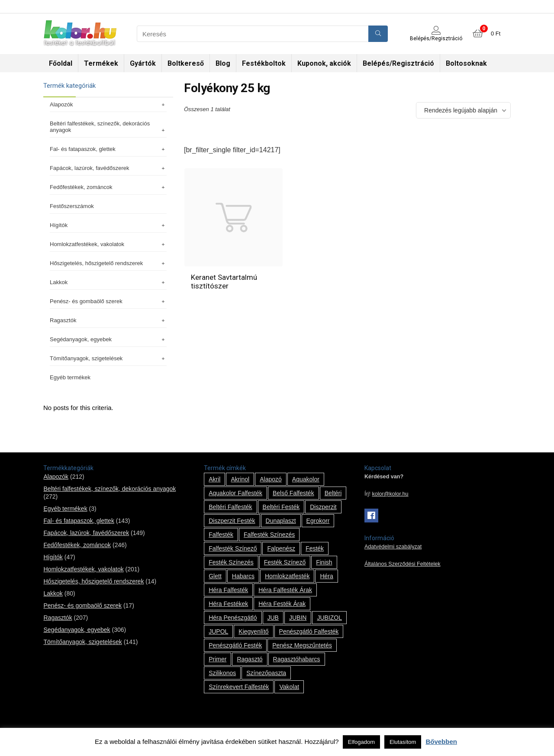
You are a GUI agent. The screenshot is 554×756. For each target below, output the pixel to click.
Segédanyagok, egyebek (108, 339)
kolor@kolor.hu (390, 494)
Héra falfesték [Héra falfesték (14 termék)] (228, 590)
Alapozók (108, 104)
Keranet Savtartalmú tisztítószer (224, 282)
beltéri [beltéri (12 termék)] (333, 493)
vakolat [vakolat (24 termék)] (289, 687)
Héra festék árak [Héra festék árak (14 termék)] (282, 604)
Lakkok (108, 282)
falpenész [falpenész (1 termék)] (281, 548)
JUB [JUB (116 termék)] (273, 618)
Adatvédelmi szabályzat (393, 547)
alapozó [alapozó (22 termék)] (271, 479)
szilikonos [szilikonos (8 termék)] (222, 673)
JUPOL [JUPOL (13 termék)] (218, 631)
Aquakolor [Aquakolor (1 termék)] (306, 479)
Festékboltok (264, 63)
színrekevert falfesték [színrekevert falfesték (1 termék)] (239, 687)
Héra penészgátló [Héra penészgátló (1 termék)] (233, 618)
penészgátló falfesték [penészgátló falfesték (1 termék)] (309, 631)
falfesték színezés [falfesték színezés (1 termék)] (269, 535)
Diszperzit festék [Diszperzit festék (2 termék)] (232, 521)
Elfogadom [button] (361, 742)
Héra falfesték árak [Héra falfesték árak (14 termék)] (285, 590)
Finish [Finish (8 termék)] (324, 562)
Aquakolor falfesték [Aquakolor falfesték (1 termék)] (235, 493)
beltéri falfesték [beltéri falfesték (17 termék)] (230, 507)
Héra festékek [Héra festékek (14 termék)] (228, 604)
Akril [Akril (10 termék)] (214, 479)
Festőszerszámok (72, 206)
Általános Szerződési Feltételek (403, 564)
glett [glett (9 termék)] (215, 576)
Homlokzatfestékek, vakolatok (108, 244)
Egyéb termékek (70, 377)
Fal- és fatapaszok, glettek (108, 149)
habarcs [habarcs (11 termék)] (243, 576)
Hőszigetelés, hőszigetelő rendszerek (108, 263)
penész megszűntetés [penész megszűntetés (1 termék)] (302, 645)
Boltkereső (186, 63)
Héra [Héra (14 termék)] (326, 576)
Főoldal (61, 63)
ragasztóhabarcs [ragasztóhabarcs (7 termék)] (297, 659)
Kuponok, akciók (324, 63)
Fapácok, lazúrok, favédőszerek (108, 168)
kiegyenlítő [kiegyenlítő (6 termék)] (253, 631)
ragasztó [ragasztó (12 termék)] (250, 659)
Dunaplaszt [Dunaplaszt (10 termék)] (281, 521)
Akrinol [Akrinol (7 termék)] (240, 479)
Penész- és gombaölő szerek (108, 301)
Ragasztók (108, 320)
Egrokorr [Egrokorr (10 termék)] (318, 521)
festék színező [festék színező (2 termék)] (285, 562)
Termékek (101, 63)
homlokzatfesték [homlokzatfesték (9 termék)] (287, 576)
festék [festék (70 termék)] (315, 548)
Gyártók (143, 63)
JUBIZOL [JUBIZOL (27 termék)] (329, 618)
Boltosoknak (466, 63)
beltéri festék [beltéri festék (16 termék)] (281, 507)
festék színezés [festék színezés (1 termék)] (231, 562)
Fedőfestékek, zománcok (108, 187)
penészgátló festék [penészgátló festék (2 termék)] (235, 645)
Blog (223, 63)
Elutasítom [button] (403, 742)
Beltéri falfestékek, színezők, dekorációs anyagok (108, 127)
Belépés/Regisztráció (398, 63)
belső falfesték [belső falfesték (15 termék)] (293, 493)
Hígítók (108, 225)
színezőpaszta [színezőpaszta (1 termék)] (266, 673)
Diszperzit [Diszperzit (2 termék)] (323, 507)
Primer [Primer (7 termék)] (217, 659)
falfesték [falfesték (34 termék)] (221, 535)
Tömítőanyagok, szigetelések (108, 358)
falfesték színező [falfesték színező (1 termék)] (233, 548)
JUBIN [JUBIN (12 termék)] (298, 618)
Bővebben (441, 742)
